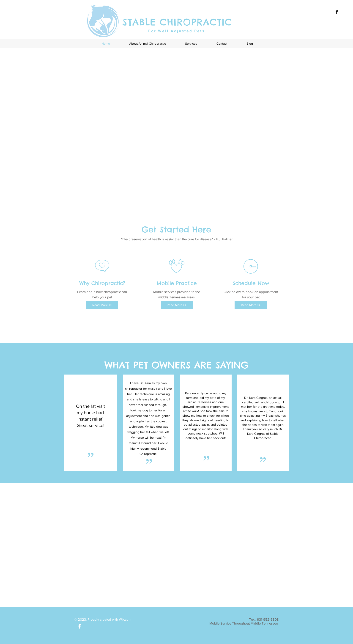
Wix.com (125, 619)
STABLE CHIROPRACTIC (177, 22)
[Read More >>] (102, 305)
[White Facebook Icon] (80, 626)
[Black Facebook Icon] (337, 12)
